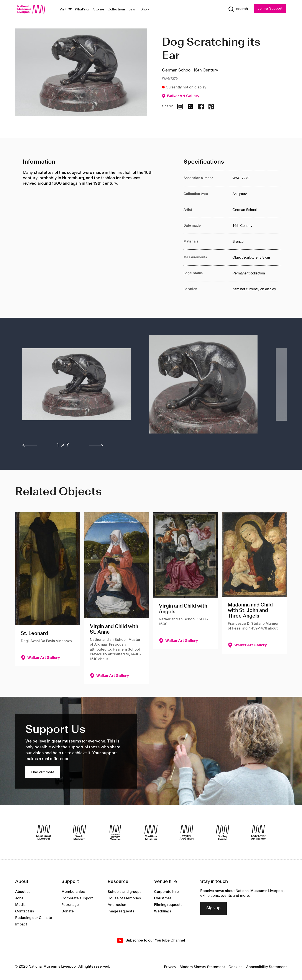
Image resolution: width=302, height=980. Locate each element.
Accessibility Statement (266, 967)
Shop (145, 9)
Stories (99, 9)
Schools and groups (125, 892)
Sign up (213, 908)
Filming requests (168, 905)
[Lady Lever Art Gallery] (258, 832)
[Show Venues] (70, 9)
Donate (68, 911)
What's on (83, 9)
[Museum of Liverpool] (44, 832)
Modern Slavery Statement (202, 967)
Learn (133, 9)
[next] (96, 445)
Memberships (73, 892)
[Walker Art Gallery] (187, 832)
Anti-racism (117, 905)
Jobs (19, 898)
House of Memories (124, 898)
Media (20, 905)
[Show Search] (238, 9)
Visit (63, 9)
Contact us (25, 911)
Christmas (163, 898)
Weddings (163, 911)
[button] (77, 386)
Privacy (170, 967)
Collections (117, 9)
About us (23, 892)
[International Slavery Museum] (115, 832)
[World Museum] (79, 832)
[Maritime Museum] (151, 832)
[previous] (30, 445)
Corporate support (77, 898)
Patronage (70, 905)
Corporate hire (166, 892)
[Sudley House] (223, 832)
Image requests (121, 911)
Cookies (236, 967)
